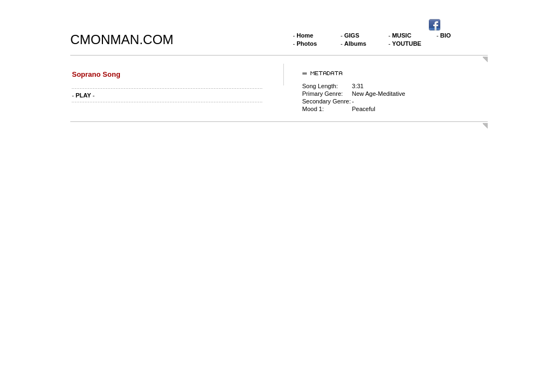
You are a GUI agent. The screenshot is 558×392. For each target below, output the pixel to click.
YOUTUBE (407, 44)
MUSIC (401, 35)
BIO (446, 35)
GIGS (352, 35)
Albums (355, 44)
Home (305, 35)
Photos (307, 44)
